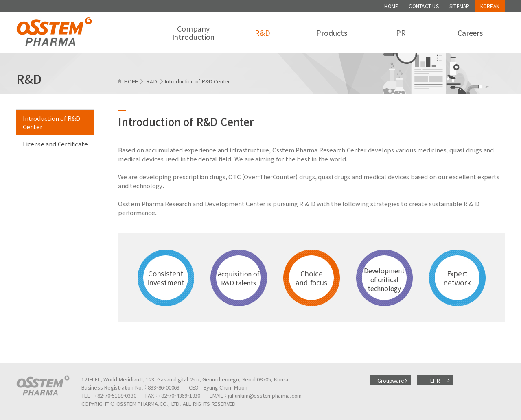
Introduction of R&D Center (51, 122)
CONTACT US (424, 6)
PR (401, 33)
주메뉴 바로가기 (0, 0)
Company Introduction (194, 33)
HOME (391, 6)
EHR (435, 380)
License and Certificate (55, 144)
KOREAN (490, 6)
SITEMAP (460, 6)
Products (332, 33)
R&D (262, 33)
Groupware (391, 380)
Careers (470, 33)
